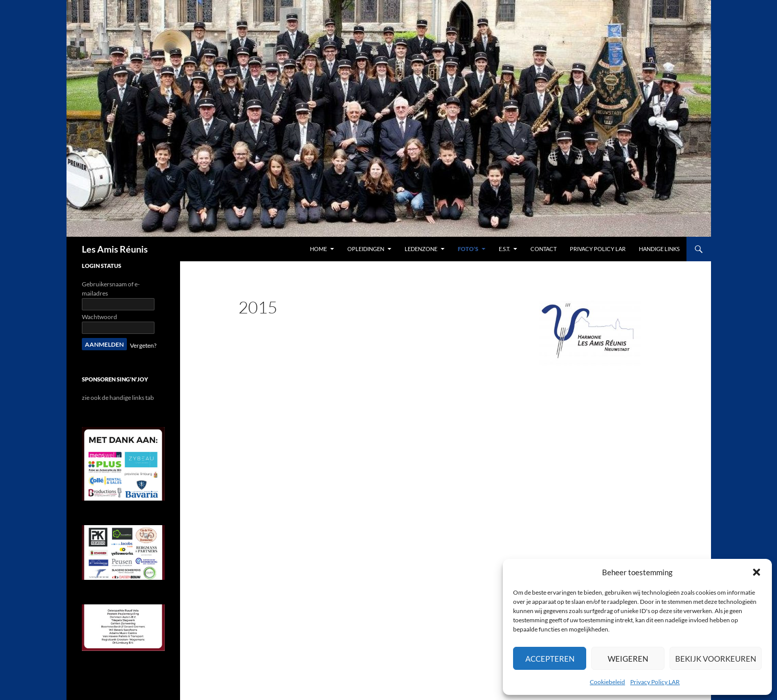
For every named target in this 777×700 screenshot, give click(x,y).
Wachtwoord (99, 317)
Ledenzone (421, 249)
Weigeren (628, 659)
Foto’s (468, 249)
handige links (659, 249)
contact (543, 249)
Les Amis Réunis (115, 249)
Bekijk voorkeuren (716, 659)
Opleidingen (366, 249)
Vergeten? (143, 345)
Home (318, 249)
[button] (757, 572)
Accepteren (550, 659)
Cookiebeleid (607, 682)
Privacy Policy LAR (655, 682)
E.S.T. (504, 249)
